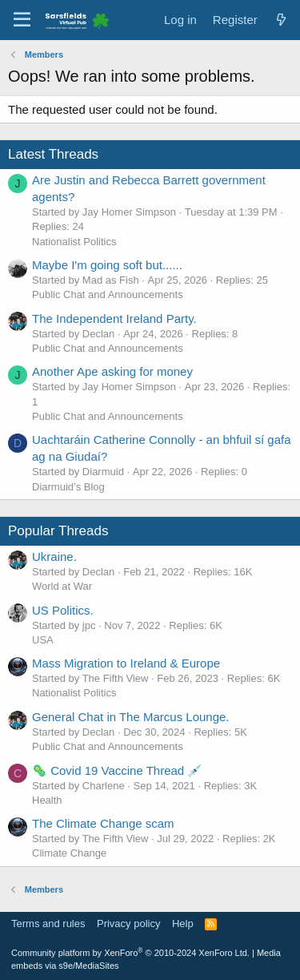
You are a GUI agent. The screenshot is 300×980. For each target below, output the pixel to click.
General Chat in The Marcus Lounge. (131, 717)
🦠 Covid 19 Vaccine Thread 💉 (117, 770)
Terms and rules (48, 924)
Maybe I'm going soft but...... (107, 265)
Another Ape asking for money (112, 371)
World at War (62, 586)
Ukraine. (54, 557)
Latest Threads (53, 154)
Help (183, 924)
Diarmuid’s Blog (68, 487)
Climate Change (69, 853)
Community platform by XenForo (130, 953)
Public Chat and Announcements (108, 294)
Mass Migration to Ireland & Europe (126, 663)
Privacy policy (128, 924)
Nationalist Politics (74, 242)
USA (43, 640)
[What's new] (281, 20)
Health (47, 800)
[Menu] (22, 20)
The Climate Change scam (103, 823)
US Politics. (63, 610)
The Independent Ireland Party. (114, 319)
